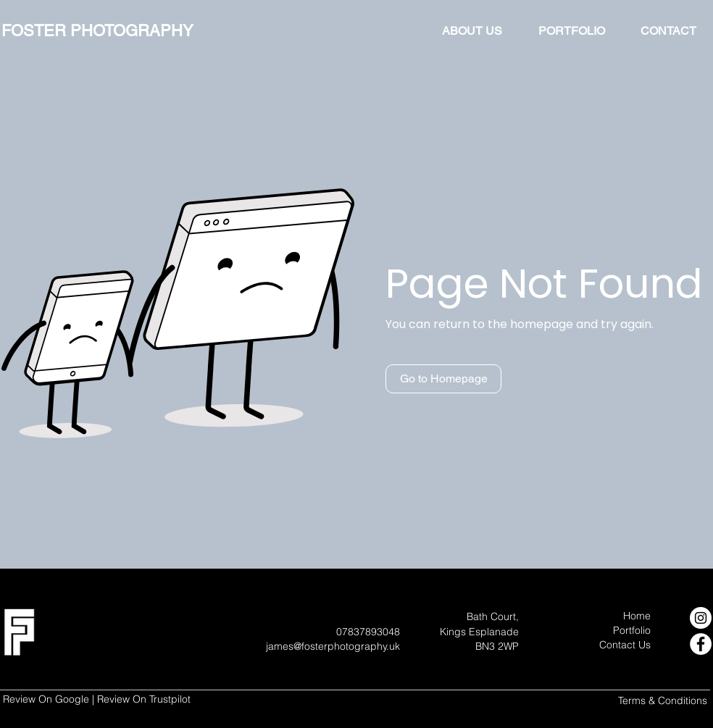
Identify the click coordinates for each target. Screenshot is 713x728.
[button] (443, 379)
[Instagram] (701, 618)
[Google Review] (48, 702)
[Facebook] (701, 644)
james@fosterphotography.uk (333, 646)
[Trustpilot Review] (147, 701)
